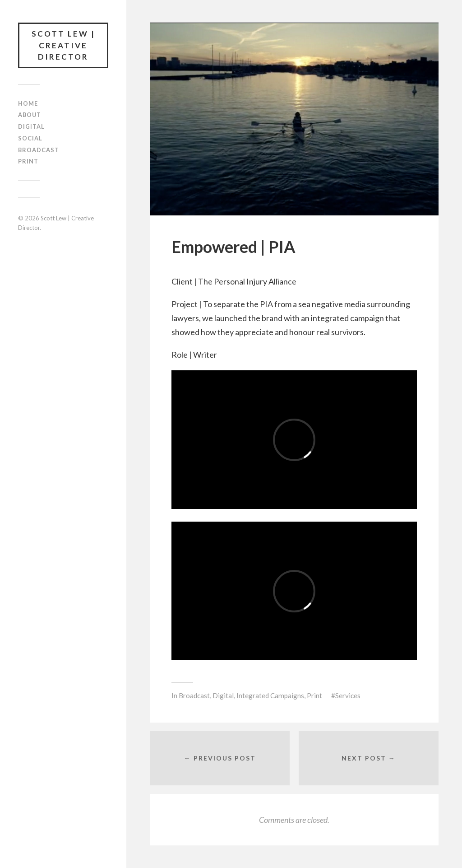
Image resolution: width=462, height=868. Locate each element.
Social (30, 138)
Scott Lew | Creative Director (63, 45)
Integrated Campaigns (270, 695)
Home (28, 103)
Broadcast (39, 150)
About (30, 115)
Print (28, 161)
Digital (31, 126)
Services (348, 695)
